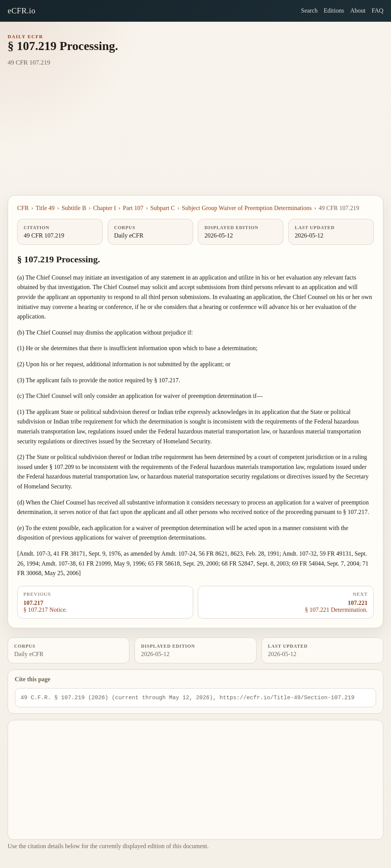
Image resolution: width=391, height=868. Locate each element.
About (358, 11)
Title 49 (45, 208)
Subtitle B (74, 208)
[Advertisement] (195, 138)
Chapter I (105, 208)
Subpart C (163, 208)
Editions (334, 11)
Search (309, 11)
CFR (23, 208)
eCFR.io (22, 11)
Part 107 (133, 208)
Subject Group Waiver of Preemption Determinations (247, 208)
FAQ (377, 11)
